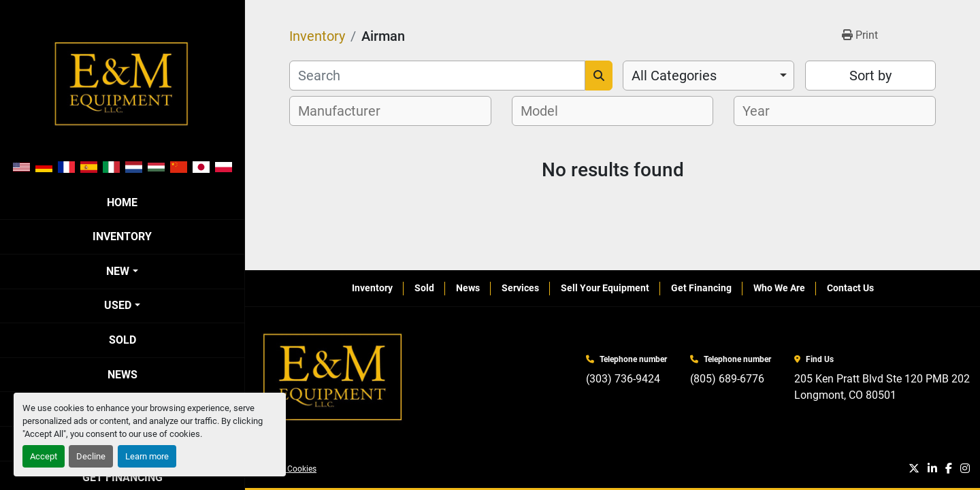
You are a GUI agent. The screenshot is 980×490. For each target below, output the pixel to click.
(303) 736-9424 (623, 379)
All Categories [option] (674, 76)
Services (520, 288)
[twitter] (914, 469)
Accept (44, 456)
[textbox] (347, 111)
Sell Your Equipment (605, 288)
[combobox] (708, 76)
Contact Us (850, 288)
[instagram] (965, 469)
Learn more (147, 456)
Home (122, 202)
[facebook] (949, 469)
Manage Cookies (286, 469)
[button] (122, 272)
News (122, 375)
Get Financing (701, 288)
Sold (122, 340)
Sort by (870, 76)
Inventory (122, 236)
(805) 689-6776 (727, 379)
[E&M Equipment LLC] (333, 377)
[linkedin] (932, 469)
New (118, 271)
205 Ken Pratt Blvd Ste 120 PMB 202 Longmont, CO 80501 (882, 387)
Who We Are (779, 288)
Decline (91, 456)
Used (118, 305)
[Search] (438, 76)
